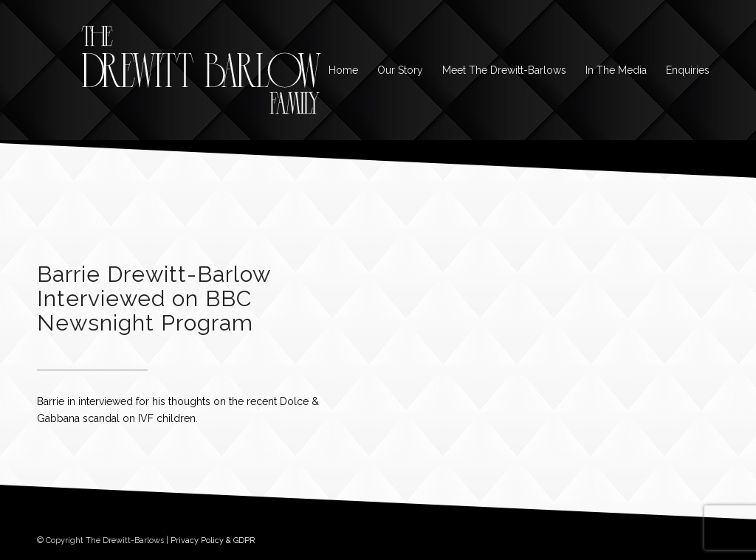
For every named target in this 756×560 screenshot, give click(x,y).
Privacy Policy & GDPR (213, 540)
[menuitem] (343, 70)
